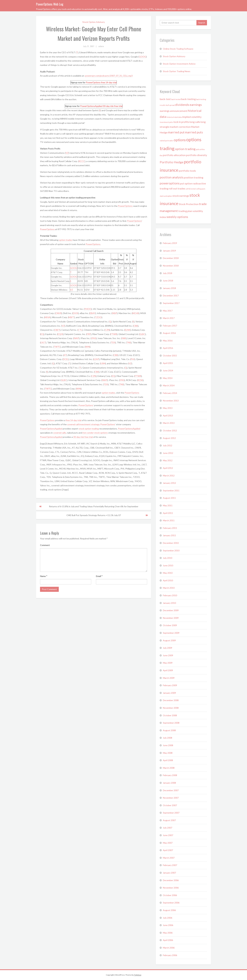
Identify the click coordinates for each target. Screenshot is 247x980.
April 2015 (168, 363)
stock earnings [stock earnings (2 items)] (181, 196)
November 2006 (171, 888)
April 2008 (168, 760)
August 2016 (169, 333)
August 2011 (169, 498)
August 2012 (169, 438)
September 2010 (171, 550)
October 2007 (170, 805)
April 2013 (168, 416)
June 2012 (168, 453)
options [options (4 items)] (180, 140)
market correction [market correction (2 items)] (180, 127)
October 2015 (170, 356)
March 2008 (169, 768)
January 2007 (169, 873)
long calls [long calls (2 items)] (195, 122)
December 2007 (171, 790)
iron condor (88, 433)
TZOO (98, 317)
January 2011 (169, 535)
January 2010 (169, 603)
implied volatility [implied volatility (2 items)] (192, 117)
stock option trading (89, 429)
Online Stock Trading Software (178, 49)
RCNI (140, 380)
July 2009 (168, 648)
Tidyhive (138, 975)
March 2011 (169, 520)
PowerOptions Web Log (50, 4)
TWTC (57, 347)
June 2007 (168, 835)
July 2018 (168, 273)
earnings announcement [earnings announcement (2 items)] (174, 111)
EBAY (93, 313)
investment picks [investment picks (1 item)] (166, 122)
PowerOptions (93, 82)
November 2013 (171, 401)
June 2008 (168, 745)
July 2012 (168, 445)
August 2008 (169, 730)
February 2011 (170, 528)
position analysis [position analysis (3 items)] (172, 177)
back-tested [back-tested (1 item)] (176, 99)
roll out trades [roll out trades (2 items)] (177, 188)
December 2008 (171, 700)
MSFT (71, 317)
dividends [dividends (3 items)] (182, 105)
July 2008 (168, 738)
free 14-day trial (109, 82)
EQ (42, 334)
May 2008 (168, 753)
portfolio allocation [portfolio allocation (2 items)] (174, 155)
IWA (124, 338)
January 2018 (169, 288)
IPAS (94, 338)
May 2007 (168, 843)
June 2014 (168, 370)
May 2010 (168, 573)
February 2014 (170, 393)
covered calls (60, 433)
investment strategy (89, 424)
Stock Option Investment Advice (179, 64)
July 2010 (168, 558)
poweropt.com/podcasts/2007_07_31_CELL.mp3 (109, 76)
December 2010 (171, 543)
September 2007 (171, 813)
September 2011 (171, 490)
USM (103, 363)
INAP (76, 338)
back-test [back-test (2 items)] (165, 99)
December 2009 (171, 610)
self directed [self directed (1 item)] (191, 189)
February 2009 (170, 685)
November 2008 (171, 708)
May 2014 (168, 378)
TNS (129, 342)
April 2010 (168, 580)
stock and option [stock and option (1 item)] (166, 196)
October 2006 (170, 895)
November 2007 (171, 798)
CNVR (58, 313)
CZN (107, 330)
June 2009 (168, 655)
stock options (101, 433)
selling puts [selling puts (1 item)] (201, 189)
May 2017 (168, 311)
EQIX (60, 334)
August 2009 (169, 640)
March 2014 (169, 385)
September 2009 (171, 633)
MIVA (48, 317)
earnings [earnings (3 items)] (196, 105)
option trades (66, 240)
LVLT (43, 342)
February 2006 (170, 955)
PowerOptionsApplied (91, 106)
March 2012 (169, 476)
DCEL (66, 359)
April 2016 (168, 348)
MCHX (136, 313)
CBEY (57, 330)
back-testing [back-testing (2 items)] (188, 99)
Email (99, 576)
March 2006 (169, 948)
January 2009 (169, 693)
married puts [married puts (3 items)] (194, 132)
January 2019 (169, 251)
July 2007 (168, 828)
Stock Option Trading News (177, 71)
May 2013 (168, 408)
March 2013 (169, 423)
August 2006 (169, 910)
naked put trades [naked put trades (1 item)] (167, 141)
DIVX (75, 313)
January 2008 (169, 783)
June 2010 (168, 565)
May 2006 (168, 933)
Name (44, 576)
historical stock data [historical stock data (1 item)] (174, 117)
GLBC (142, 334)
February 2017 (170, 326)
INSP (115, 313)
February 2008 (170, 775)
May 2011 (168, 505)
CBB (136, 326)
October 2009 (170, 625)
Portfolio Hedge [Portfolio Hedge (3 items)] (172, 162)
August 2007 (169, 820)
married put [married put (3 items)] (176, 132)
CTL (80, 330)
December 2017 (171, 296)
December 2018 (171, 258)
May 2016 (168, 341)
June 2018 (168, 281)
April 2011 (168, 513)
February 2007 (170, 865)
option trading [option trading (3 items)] (185, 149)
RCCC (82, 161)
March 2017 (169, 318)
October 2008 (170, 715)
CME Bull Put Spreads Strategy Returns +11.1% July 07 (94, 515)
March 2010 (169, 588)
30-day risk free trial (113, 106)
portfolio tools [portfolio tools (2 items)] (187, 171)
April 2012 (168, 468)
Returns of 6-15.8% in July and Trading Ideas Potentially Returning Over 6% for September (94, 506)
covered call (73, 424)
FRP (89, 334)
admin (101, 46)
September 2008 (171, 723)
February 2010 (170, 595)
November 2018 (171, 266)
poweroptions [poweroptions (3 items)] (170, 183)
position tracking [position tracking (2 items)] (194, 177)
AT (65, 355)
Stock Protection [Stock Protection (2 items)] (189, 204)
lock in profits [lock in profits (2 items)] (181, 122)
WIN (88, 347)
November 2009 (171, 618)
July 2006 (168, 918)
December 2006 (171, 880)
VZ (67, 153)
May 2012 (168, 460)
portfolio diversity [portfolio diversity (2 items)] (197, 155)
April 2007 (168, 850)
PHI (133, 359)
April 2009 (168, 670)
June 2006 (168, 925)
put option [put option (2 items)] (186, 183)
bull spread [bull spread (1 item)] (170, 105)
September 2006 (171, 903)
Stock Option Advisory (94, 22)
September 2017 (171, 303)
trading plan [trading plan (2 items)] (185, 211)
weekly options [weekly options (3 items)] (177, 217)
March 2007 (169, 858)
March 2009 (169, 678)
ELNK (128, 330)
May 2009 (168, 663)
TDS (113, 342)
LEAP (96, 359)
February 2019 (170, 243)
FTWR (114, 334)
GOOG (143, 57)
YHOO (88, 309)
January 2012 (169, 483)
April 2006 (168, 940)
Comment (45, 545)
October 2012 (170, 430)
